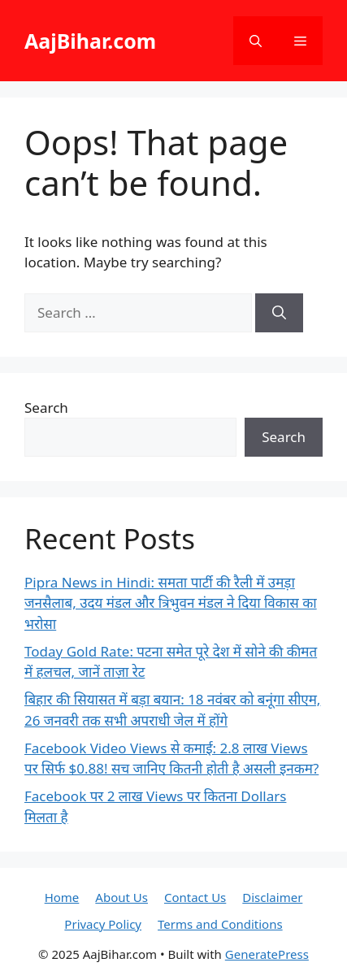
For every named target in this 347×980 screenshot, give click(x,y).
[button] (256, 41)
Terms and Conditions (220, 924)
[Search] (279, 313)
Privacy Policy (103, 924)
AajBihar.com (90, 41)
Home (62, 897)
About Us (121, 897)
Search (46, 408)
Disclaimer (272, 897)
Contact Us (195, 897)
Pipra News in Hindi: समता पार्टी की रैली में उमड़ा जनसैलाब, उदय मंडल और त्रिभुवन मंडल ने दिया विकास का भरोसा (171, 603)
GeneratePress (267, 954)
